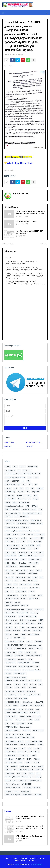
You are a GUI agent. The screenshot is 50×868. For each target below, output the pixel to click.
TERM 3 (16, 748)
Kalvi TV (31, 592)
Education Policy (37, 552)
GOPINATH (9, 570)
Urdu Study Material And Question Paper (19, 777)
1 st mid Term (33, 467)
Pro (35, 652)
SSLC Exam (21, 723)
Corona (23, 535)
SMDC (8, 713)
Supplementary (25, 727)
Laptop (40, 595)
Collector (32, 524)
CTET (19, 542)
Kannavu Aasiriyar (12, 595)
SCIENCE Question (12, 706)
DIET (38, 545)
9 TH (32, 488)
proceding (9, 656)
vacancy (38, 777)
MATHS (17, 602)
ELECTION (22, 556)
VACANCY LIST (11, 780)
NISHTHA (9, 627)
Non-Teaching (32, 627)
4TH (29, 481)
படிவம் (16, 791)
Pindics (8, 652)
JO (12, 592)
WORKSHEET (27, 784)
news (17, 624)
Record (18, 670)
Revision (8, 684)
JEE (7, 592)
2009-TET (16, 481)
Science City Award (21, 699)
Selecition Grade (26, 706)
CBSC (34, 510)
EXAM (14, 563)
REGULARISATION (20, 674)
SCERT (17, 688)
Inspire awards (22, 588)
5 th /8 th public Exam (13, 485)
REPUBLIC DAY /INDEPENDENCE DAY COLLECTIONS (23, 681)
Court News (23, 538)
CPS (42, 538)
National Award (31, 620)
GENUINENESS (25, 567)
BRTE (27, 506)
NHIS (40, 624)
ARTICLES (20, 495)
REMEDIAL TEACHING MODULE (16, 677)
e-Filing (36, 549)
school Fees (31, 691)
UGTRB (31, 773)
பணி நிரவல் (25, 791)
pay (7, 638)
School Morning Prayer (13, 695)
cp (31, 538)
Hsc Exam (9, 581)
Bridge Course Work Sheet (14, 506)
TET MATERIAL (10, 752)
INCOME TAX (10, 588)
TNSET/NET (20, 759)
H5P (14, 574)
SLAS (21, 709)
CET (16, 517)
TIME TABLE (34, 752)
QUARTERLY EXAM (24, 663)
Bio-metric (27, 499)
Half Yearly (22, 574)
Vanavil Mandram (35, 780)
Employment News (12, 559)
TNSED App (9, 759)
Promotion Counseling (33, 656)
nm (16, 627)
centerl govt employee (13, 513)
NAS (21, 620)
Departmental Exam (12, 545)
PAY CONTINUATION (18, 638)
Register (8, 674)
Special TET (9, 720)
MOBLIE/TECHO (11, 617)
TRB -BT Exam (25, 766)
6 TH (31, 485)
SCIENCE (9, 699)
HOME (35, 577)
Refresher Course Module (31, 670)
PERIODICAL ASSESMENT (14, 645)
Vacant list (22, 780)
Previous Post (9, 244)
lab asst (23, 595)
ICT (24, 581)
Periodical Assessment (33, 645)
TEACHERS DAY (37, 741)
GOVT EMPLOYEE (22, 570)
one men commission (13, 631)
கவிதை (8, 791)
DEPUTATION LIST (28, 545)
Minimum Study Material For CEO (17, 613)
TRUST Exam (10, 773)
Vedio (7, 784)
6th (36, 485)
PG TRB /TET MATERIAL (18, 649)
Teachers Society (11, 745)
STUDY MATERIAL (11, 727)
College (40, 524)
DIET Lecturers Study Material (15, 549)
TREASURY (39, 770)
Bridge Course (24, 502)
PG (7, 649)
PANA (16, 634)
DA (24, 542)
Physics (39, 649)
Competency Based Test (14, 531)
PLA (15, 652)
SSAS (37, 720)
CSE (13, 542)
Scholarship (32, 688)
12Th (36, 478)
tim (26, 752)
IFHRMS (8, 584)
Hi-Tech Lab (9, 577)
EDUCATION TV (11, 556)
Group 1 (39, 570)
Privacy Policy (9, 442)
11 (30, 470)
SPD (39, 716)
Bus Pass (16, 510)
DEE (29, 542)
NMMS (22, 627)
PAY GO (29, 641)
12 (39, 474)
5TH (25, 485)
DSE (29, 549)
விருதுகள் (38, 795)
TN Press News (11, 756)
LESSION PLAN (33, 599)
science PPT (39, 702)
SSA (31, 720)
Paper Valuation (34, 634)
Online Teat (27, 631)
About (15, 858)
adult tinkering (10, 492)
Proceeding (19, 656)
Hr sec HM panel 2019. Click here (18, 157)
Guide (7, 574)
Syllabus (36, 731)
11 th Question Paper (13, 474)
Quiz (37, 666)
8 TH (21, 488)
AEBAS (20, 492)
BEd (14, 499)
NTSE (41, 627)
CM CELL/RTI (10, 524)
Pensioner (38, 641)
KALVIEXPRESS (21, 194)
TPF (21, 763)
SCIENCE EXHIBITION (13, 702)
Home (8, 858)
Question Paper (11, 666)
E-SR (14, 552)
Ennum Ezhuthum (35, 559)
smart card (29, 709)
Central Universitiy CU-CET (32, 513)
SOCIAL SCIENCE (11, 716)
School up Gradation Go (32, 695)
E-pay (7, 552)
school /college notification (15, 691)
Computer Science (12, 535)
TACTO (8, 734)
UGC (25, 773)
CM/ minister (21, 524)
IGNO (15, 584)
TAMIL (28, 734)
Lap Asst (32, 595)
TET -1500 (37, 748)
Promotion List (11, 659)
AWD (35, 495)
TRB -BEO (14, 766)
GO (34, 567)
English (24, 559)
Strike (30, 723)
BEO (19, 499)
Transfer (36, 763)
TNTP (29, 759)
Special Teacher (21, 720)
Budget (8, 510)
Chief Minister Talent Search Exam (17, 520)
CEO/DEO (9, 517)
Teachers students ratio (27, 745)
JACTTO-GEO (34, 588)
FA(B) (36, 563)
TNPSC (34, 756)
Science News (27, 702)
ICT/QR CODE (33, 581)
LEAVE (23, 599)
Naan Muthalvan (11, 620)
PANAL (9, 55)
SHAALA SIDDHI (11, 709)
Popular (8, 811)
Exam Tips (22, 563)
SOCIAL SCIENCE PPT (20, 713)
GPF (32, 570)
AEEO (27, 492)
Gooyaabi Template (36, 865)
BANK (8, 499)
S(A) (40, 684)
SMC (37, 709)
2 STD (8, 481)
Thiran (20, 752)
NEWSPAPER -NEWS (28, 624)
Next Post (43, 244)
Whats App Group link (18, 163)
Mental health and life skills (15, 609)
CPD (36, 538)
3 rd (23, 481)
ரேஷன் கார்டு (27, 795)
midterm (29, 609)
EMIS (30, 556)
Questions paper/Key (26, 666)
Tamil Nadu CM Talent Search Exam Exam (20, 738)
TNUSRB (37, 759)
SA (6, 688)
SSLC (13, 723)
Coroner (31, 535)
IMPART (36, 584)
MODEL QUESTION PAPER (28, 617)
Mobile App (34, 613)
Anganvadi (36, 492)
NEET (41, 620)
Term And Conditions (33, 442)
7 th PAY (8, 488)
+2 (21, 467)
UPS (38, 773)
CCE (40, 510)
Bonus (8, 502)
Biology (35, 499)
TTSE (19, 773)
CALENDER (26, 510)
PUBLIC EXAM (10, 663)
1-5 (19, 470)
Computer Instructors (31, 531)
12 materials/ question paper (15, 478)
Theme (17, 865)
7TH (15, 488)
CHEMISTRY (24, 517)
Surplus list (26, 731)
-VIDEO (8, 467)
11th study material (29, 474)
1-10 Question (10, 470)
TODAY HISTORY (11, 763)
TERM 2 (8, 748)
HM (29, 577)
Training (28, 763)
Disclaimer (29, 446)
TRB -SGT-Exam (11, 770)
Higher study (20, 577)
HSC (41, 577)
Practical (28, 652)
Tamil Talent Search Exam (14, 741)
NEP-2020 (9, 624)
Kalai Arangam (21, 592)
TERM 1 (41, 745)
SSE (7, 723)
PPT (20, 652)
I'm (19, 581)
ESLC (7, 563)
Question (36, 663)
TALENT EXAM (18, 734)
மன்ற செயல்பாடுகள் (13, 795)
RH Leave (17, 684)
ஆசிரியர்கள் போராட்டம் (31, 788)
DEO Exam (37, 542)
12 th (30, 478)
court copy (40, 535)
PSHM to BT (22, 659)
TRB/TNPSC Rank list (26, 770)
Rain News (9, 670)
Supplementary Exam (13, 731)
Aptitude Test (10, 495)
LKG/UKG (9, 602)
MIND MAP (39, 609)
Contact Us (8, 446)
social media (34, 713)
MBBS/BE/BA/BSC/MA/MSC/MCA (17, 606)
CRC (7, 542)
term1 (23, 748)
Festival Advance (11, 567)
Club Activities (36, 520)
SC (11, 688)
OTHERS (8, 634)
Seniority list (38, 706)
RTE (31, 684)
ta (42, 731)
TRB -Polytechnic (38, 766)
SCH (24, 688)
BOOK (15, 502)
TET (30, 748)
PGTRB (31, 649)
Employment (39, 556)
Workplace (16, 784)
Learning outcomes (12, 599)
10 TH (25, 470)
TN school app (23, 756)
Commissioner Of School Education (17, 527)
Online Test (37, 631)
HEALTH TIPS (33, 574)
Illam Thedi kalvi (25, 584)
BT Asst (34, 506)
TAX (27, 741)
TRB (7, 766)
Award (29, 495)
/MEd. (15, 467)
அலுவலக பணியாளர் (13, 788)
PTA (31, 659)
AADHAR (40, 488)
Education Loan (23, 552)
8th (27, 488)
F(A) (30, 563)
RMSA (25, 684)
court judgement (11, 538)
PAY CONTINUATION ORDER (15, 641)
